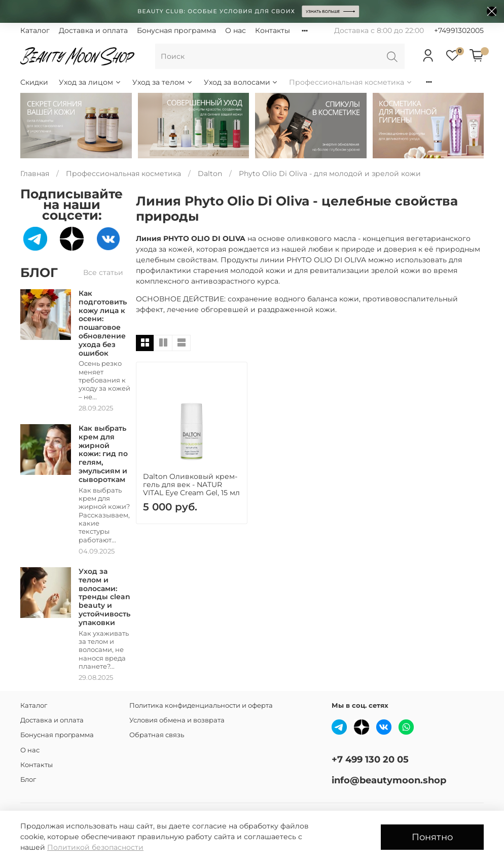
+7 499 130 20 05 (370, 759)
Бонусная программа (176, 30)
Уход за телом (163, 82)
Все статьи (103, 272)
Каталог (35, 30)
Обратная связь (157, 735)
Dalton (210, 174)
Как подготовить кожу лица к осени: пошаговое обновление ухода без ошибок (103, 323)
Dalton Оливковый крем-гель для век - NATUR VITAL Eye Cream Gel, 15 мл (191, 485)
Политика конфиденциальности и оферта (201, 705)
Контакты (273, 30)
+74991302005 (459, 30)
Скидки (34, 82)
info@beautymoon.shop (389, 780)
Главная (35, 174)
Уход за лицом (90, 82)
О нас (236, 30)
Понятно (432, 837)
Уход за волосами (241, 82)
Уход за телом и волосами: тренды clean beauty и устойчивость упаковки (104, 597)
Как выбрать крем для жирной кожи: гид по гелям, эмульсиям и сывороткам (103, 454)
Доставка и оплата (93, 30)
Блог (28, 780)
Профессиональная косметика (351, 82)
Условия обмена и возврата (177, 720)
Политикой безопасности (95, 847)
